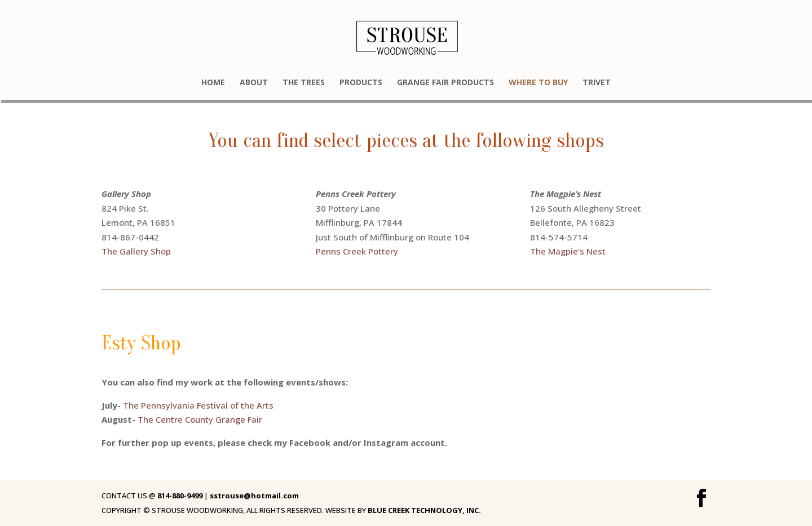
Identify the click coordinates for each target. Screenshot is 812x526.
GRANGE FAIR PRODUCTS (445, 83)
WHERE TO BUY (538, 83)
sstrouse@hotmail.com (254, 496)
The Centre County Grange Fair (200, 419)
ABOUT (254, 83)
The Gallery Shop (136, 251)
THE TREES (304, 83)
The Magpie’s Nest (568, 251)
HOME (213, 83)
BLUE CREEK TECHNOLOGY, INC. (424, 510)
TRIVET (597, 83)
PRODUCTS (361, 83)
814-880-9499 (179, 496)
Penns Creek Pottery (357, 251)
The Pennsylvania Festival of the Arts (198, 405)
